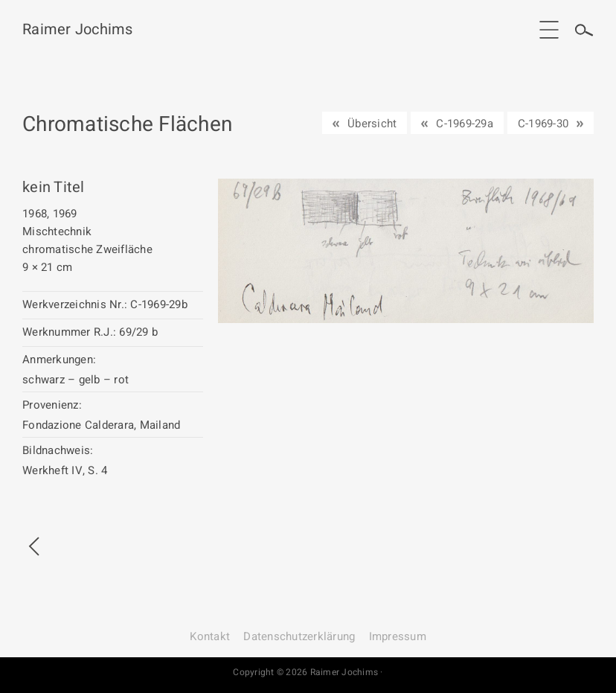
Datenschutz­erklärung (299, 636)
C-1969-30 (543, 124)
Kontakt (210, 636)
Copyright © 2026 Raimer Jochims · (308, 672)
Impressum (398, 636)
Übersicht (372, 124)
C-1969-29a (465, 124)
